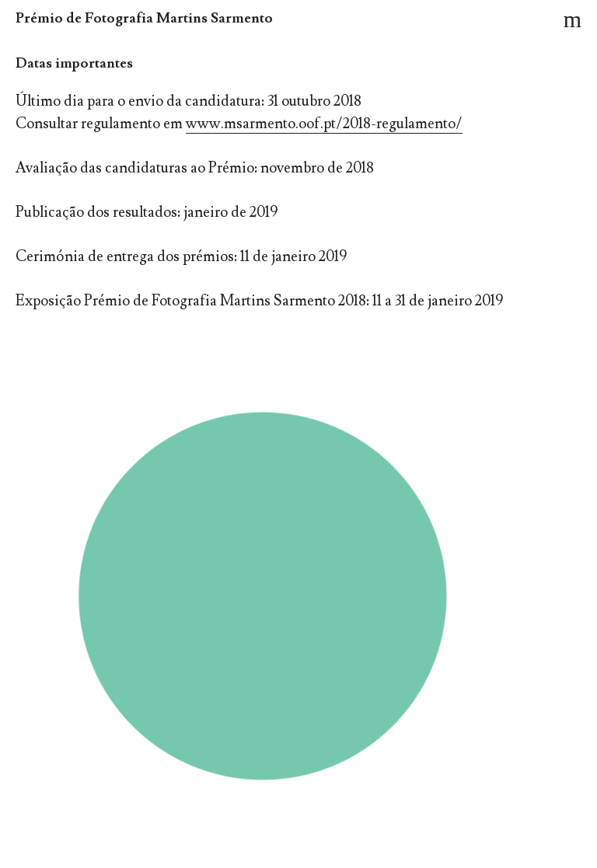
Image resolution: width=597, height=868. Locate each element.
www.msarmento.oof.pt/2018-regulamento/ (324, 124)
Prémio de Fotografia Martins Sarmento (144, 18)
